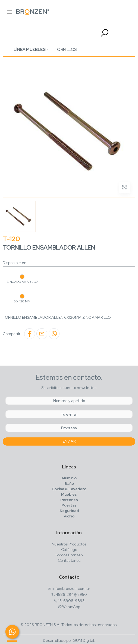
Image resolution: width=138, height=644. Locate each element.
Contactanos (69, 560)
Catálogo (69, 550)
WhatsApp (71, 607)
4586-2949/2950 (71, 594)
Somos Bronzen (69, 555)
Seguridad (69, 511)
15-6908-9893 (71, 601)
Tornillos (66, 50)
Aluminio (69, 478)
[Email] (69, 414)
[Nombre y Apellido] (69, 401)
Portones (69, 500)
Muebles (69, 494)
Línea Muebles (29, 50)
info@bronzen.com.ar (71, 588)
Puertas (69, 505)
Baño (69, 483)
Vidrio (69, 516)
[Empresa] (69, 428)
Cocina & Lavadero (69, 489)
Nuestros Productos (69, 544)
